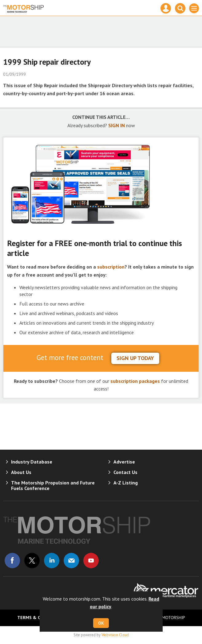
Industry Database (32, 462)
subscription (111, 267)
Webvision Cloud (115, 635)
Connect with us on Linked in (52, 561)
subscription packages (135, 381)
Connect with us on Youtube (91, 561)
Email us (71, 561)
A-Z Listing (126, 483)
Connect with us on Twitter (32, 561)
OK (101, 623)
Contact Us (125, 472)
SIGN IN (117, 125)
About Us (21, 472)
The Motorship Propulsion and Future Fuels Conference (53, 485)
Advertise (124, 462)
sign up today (135, 358)
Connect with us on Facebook (12, 561)
